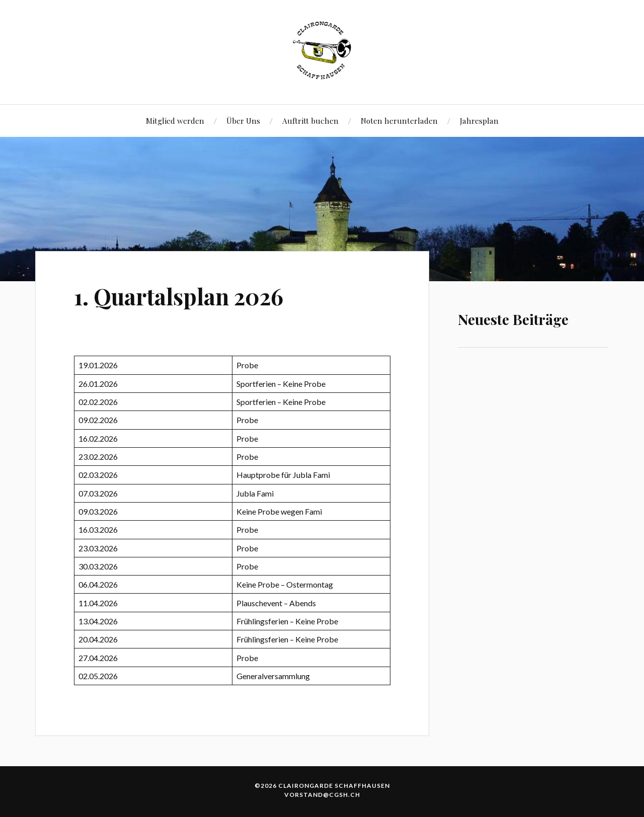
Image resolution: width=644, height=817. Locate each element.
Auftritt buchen (310, 120)
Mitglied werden (175, 120)
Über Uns (243, 120)
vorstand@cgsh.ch (322, 795)
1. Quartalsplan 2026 (179, 296)
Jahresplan (479, 120)
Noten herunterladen (399, 120)
